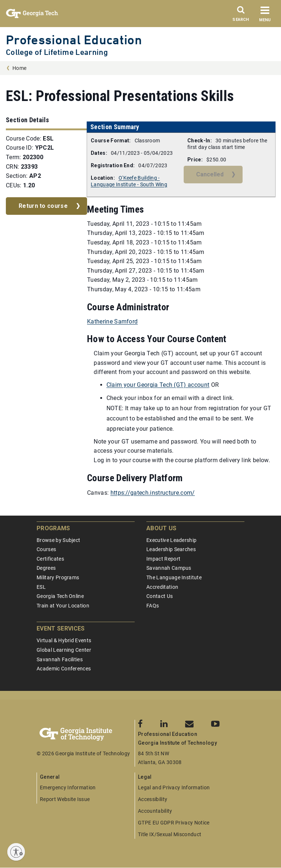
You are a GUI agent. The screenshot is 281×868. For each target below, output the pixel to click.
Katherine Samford (112, 321)
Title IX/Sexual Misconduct (170, 834)
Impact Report (163, 559)
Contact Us (160, 596)
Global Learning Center (64, 650)
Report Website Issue (65, 799)
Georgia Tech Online (60, 596)
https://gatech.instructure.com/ (153, 493)
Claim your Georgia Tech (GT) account (158, 385)
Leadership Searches (171, 549)
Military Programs (58, 577)
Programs (53, 528)
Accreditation (162, 587)
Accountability (155, 811)
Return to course (43, 206)
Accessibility (153, 799)
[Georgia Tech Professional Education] (86, 734)
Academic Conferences (64, 669)
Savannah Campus (169, 568)
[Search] (241, 16)
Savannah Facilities (60, 659)
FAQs (153, 606)
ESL (41, 587)
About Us (162, 528)
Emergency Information (68, 787)
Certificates (50, 559)
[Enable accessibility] (16, 852)
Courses (46, 549)
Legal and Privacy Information (174, 787)
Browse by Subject (58, 540)
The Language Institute (174, 577)
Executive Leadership (171, 540)
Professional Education (74, 40)
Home (19, 68)
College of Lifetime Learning (57, 52)
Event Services (61, 628)
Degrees (46, 568)
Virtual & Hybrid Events (64, 640)
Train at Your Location (63, 606)
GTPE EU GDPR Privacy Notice (174, 823)
